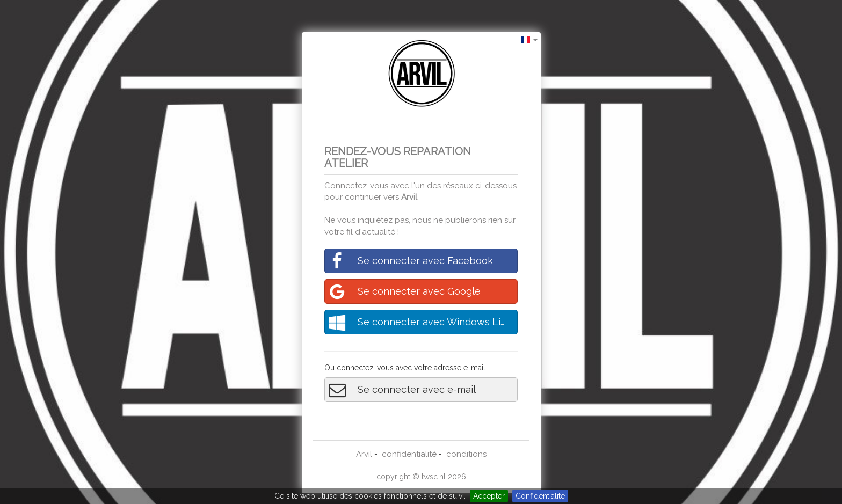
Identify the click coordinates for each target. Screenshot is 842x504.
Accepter (489, 496)
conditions (466, 454)
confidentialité (409, 454)
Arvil (409, 197)
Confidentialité (540, 496)
